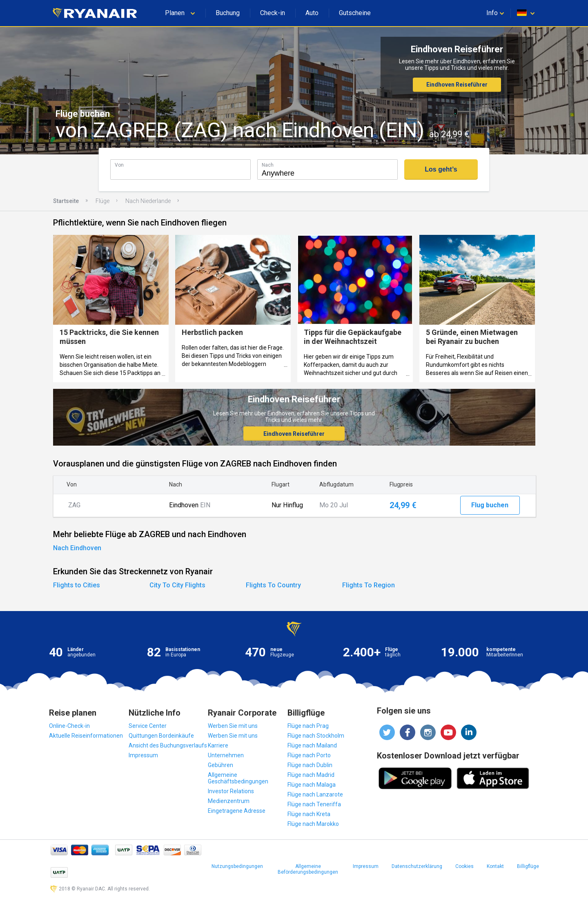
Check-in (273, 13)
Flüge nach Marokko (313, 824)
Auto (312, 13)
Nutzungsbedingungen (237, 866)
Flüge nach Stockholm (316, 736)
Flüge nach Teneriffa (314, 804)
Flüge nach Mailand (312, 745)
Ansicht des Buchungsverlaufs (168, 745)
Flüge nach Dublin (310, 765)
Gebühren (220, 765)
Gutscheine (355, 13)
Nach (268, 165)
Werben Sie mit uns (233, 726)
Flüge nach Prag (308, 726)
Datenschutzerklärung (417, 866)
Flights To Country (273, 585)
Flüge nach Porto (309, 755)
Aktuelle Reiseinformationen (86, 736)
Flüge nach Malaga (312, 785)
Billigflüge (528, 866)
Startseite (66, 201)
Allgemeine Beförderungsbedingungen (308, 869)
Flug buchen (490, 505)
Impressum (143, 755)
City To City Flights (177, 585)
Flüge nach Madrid (311, 775)
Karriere (218, 745)
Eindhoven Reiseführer (457, 85)
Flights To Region (369, 585)
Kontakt (495, 866)
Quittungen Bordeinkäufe (161, 736)
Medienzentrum (229, 801)
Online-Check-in (69, 726)
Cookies (464, 866)
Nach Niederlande (148, 201)
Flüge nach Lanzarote (315, 794)
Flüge (102, 201)
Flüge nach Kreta (309, 814)
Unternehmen (226, 755)
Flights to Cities (77, 585)
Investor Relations (231, 791)
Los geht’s (441, 169)
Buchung (228, 13)
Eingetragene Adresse (237, 811)
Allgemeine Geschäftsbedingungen (238, 778)
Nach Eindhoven (77, 548)
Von (119, 165)
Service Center (148, 726)
